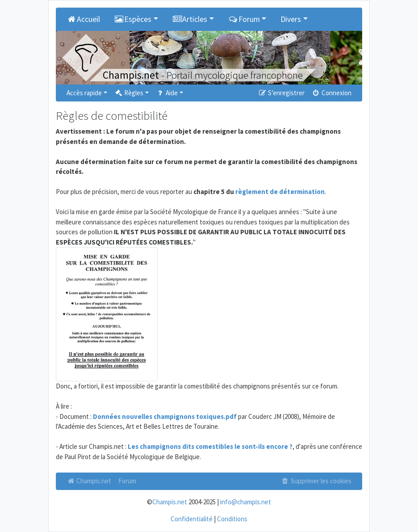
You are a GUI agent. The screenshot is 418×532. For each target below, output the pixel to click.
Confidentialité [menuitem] (192, 519)
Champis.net (89, 481)
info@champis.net (246, 502)
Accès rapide (84, 93)
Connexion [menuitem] (332, 93)
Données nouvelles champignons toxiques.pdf (165, 416)
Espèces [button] (133, 19)
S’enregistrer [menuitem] (281, 93)
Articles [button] (190, 19)
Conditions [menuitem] (232, 519)
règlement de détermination (280, 192)
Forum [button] (244, 19)
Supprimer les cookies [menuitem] (316, 481)
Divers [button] (291, 19)
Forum (127, 481)
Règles (129, 93)
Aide (167, 93)
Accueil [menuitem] (83, 19)
